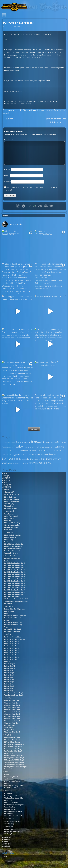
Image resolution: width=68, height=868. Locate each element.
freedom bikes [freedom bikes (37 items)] (8, 447)
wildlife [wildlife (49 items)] (30, 463)
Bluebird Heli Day (10, 809)
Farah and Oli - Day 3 (11, 655)
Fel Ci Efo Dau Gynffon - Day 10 (15, 570)
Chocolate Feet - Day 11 (12, 701)
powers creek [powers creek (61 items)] (41, 454)
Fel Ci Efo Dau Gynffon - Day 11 (15, 568)
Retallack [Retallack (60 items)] (53, 454)
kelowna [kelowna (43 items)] (61, 447)
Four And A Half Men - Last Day (15, 616)
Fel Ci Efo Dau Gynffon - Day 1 (14, 594)
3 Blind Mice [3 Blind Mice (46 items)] (7, 442)
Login (41, 866)
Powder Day (8, 829)
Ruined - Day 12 (10, 666)
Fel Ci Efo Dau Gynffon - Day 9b (15, 572)
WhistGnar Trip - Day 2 (12, 738)
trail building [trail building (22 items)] (36, 459)
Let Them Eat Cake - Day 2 (13, 749)
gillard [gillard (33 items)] (32, 447)
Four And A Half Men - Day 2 (14, 622)
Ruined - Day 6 (9, 679)
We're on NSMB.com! (11, 502)
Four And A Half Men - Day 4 (14, 618)
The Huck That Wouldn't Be (14, 798)
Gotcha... (7, 783)
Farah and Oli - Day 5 (11, 650)
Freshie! (7, 620)
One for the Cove (10, 537)
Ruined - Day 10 (10, 670)
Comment (9, 140)
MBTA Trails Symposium (13, 535)
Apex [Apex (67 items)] (18, 442)
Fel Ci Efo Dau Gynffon (12, 597)
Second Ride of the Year (12, 821)
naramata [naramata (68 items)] (43, 451)
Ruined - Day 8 (9, 675)
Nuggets (7, 627)
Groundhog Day (10, 807)
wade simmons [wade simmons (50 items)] (54, 459)
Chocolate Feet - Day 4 (12, 716)
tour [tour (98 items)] (29, 459)
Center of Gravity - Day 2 (13, 629)
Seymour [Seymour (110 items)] (8, 459)
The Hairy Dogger (10, 834)
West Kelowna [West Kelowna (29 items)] (16, 463)
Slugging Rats (9, 730)
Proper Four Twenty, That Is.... (15, 786)
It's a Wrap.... (9, 793)
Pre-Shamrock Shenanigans (14, 805)
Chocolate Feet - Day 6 (12, 712)
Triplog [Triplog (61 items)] (43, 459)
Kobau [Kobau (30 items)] (17, 451)
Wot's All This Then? (11, 802)
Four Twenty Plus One (12, 777)
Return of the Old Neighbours (14, 609)
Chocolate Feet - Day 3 (12, 719)
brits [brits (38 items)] (39, 442)
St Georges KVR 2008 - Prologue (15, 767)
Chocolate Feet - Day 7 (12, 710)
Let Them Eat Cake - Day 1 (13, 751)
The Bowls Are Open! (11, 495)
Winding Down (9, 506)
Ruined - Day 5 (9, 682)
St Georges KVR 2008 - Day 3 (14, 760)
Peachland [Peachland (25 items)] (5, 455)
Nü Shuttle (8, 603)
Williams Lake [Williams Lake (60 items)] (40, 463)
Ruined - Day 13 (10, 664)
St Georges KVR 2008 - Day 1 (14, 764)
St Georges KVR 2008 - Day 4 (14, 758)
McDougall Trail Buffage (13, 523)
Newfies (50, 110)
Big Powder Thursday (12, 832)
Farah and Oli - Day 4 (11, 653)
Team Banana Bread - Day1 (13, 695)
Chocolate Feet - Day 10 (12, 703)
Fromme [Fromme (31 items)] (26, 447)
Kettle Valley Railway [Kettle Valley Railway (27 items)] (8, 451)
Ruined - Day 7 (9, 677)
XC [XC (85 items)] (49, 463)
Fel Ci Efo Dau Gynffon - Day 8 (14, 576)
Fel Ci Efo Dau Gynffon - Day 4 (14, 588)
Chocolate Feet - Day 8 (12, 707)
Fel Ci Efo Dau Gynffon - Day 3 (14, 590)
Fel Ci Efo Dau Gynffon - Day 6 (14, 581)
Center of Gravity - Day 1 (13, 631)
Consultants (9, 769)
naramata (42, 110)
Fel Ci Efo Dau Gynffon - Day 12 (15, 565)
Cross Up (7, 662)
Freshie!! (7, 774)
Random (7, 542)
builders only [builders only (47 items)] (47, 442)
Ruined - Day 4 (9, 684)
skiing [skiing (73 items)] (17, 459)
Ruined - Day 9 (9, 673)
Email (7, 176)
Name (7, 170)
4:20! (6, 779)
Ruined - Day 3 (9, 686)
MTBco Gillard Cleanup (12, 742)
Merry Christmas (10, 497)
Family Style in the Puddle (13, 546)
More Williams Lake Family (14, 544)
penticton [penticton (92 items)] (21, 454)
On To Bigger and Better (13, 796)
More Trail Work (10, 753)
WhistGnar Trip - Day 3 (12, 732)
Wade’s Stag (9, 540)
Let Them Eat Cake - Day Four (14, 744)
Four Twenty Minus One (12, 781)
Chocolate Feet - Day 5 (12, 714)
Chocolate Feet (10, 725)
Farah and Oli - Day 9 (11, 641)
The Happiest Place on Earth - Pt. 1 (16, 601)
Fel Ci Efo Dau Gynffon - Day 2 (14, 592)
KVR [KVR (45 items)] (31, 451)
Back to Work (9, 800)
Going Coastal (9, 518)
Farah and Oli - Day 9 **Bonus (14, 639)
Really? (7, 561)
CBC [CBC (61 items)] (59, 442)
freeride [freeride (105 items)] (18, 447)
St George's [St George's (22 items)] (24, 459)
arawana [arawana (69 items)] (26, 442)
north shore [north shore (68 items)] (59, 451)
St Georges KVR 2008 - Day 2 (14, 762)
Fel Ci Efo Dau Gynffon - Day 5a (15, 583)
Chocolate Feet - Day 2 (12, 721)
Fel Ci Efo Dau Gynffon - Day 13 (15, 563)
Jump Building (9, 824)
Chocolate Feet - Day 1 (12, 723)
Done (8, 119)
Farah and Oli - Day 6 (11, 648)
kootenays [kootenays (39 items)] (24, 451)
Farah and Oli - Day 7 (11, 646)
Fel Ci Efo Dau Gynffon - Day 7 (14, 579)
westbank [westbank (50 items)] (6, 463)
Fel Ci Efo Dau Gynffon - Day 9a (15, 574)
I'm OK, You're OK (10, 788)
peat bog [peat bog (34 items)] (12, 455)
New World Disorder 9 (12, 551)
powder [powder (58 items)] (30, 454)
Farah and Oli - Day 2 (11, 657)
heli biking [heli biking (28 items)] (38, 447)
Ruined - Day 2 (9, 688)
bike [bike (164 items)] (34, 442)
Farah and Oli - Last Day (13, 637)
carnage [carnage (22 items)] (55, 443)
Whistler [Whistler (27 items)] (23, 463)
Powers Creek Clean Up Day (14, 755)
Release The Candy (11, 508)
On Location (8, 814)
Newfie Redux (9, 611)
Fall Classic (8, 529)
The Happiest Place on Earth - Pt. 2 (16, 599)
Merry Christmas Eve (12, 499)
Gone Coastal (9, 514)
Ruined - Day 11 (9, 668)
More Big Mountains (11, 527)
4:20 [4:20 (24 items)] (14, 442)
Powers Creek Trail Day (12, 559)
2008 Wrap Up (9, 504)
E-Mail (5, 857)
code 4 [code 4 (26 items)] (64, 442)
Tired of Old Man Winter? (13, 816)
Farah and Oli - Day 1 (11, 659)
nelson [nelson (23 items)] (50, 451)
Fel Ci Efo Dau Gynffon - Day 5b (15, 585)
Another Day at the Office (13, 811)
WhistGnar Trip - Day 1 (12, 740)
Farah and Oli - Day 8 (11, 644)
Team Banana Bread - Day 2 (14, 693)
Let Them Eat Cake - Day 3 (13, 746)
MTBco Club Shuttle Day (13, 549)
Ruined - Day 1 (9, 691)
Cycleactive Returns (11, 553)
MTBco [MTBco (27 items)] (35, 451)
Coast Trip (8, 521)
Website (8, 182)
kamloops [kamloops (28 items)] (54, 447)
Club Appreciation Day (12, 525)
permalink (7, 113)
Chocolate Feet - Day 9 (12, 705)
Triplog (26, 110)
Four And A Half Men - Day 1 (14, 625)
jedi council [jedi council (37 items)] (46, 447)
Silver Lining (9, 727)
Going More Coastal (11, 516)
